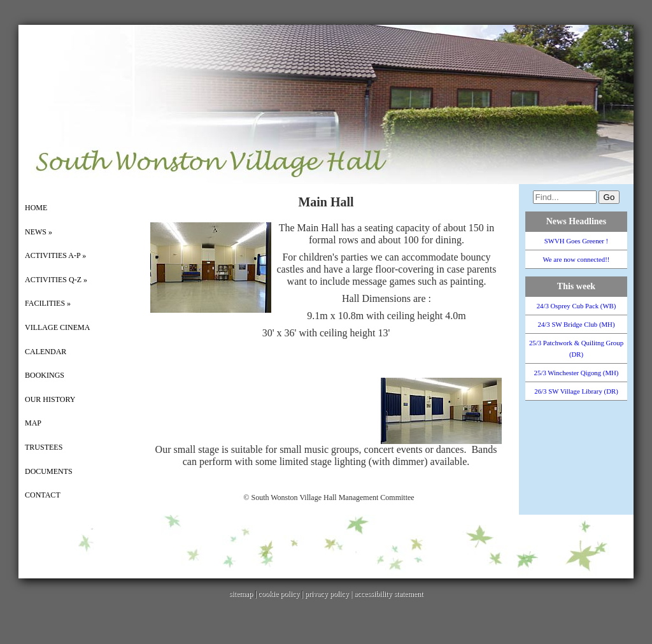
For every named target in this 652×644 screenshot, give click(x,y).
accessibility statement (388, 594)
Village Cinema (57, 327)
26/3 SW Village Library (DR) (576, 391)
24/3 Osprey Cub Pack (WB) (577, 306)
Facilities (48, 303)
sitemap (241, 594)
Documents (49, 471)
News (39, 232)
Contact (43, 495)
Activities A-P (55, 255)
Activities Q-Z (56, 280)
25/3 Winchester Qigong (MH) (577, 373)
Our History (50, 399)
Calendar (46, 352)
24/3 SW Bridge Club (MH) (577, 324)
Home (36, 208)
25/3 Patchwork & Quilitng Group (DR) (576, 348)
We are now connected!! (577, 259)
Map (33, 423)
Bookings (45, 375)
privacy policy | (330, 594)
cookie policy (279, 594)
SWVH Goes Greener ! (576, 241)
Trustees (44, 447)
